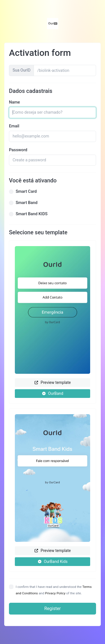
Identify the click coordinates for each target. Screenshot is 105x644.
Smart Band (27, 203)
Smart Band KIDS (32, 214)
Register (53, 609)
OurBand (53, 393)
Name (14, 102)
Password (18, 150)
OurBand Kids (53, 562)
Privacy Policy (55, 593)
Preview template (52, 382)
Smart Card (26, 191)
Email (14, 126)
